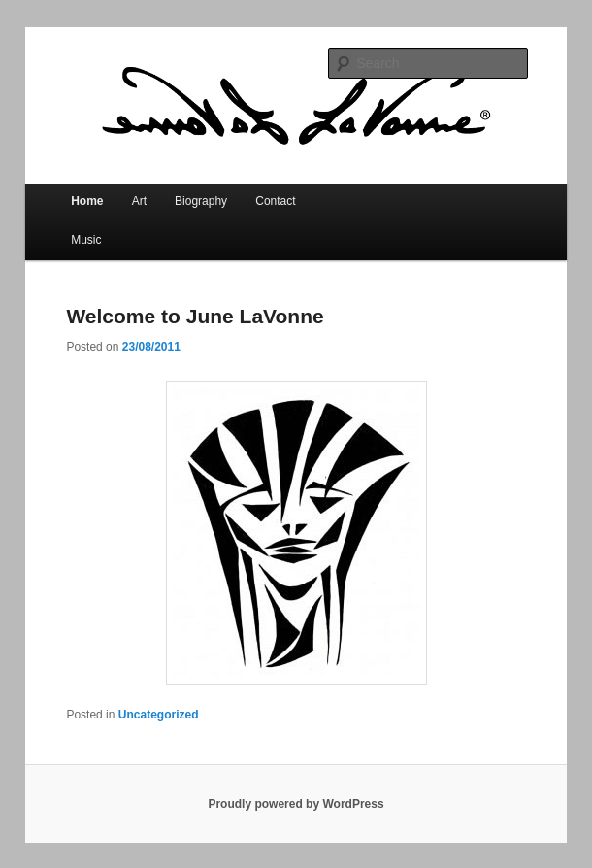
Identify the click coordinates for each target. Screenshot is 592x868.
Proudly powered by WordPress (296, 804)
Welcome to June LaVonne (195, 316)
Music (86, 240)
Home (87, 201)
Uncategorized (159, 715)
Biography (201, 201)
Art (139, 201)
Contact (275, 201)
